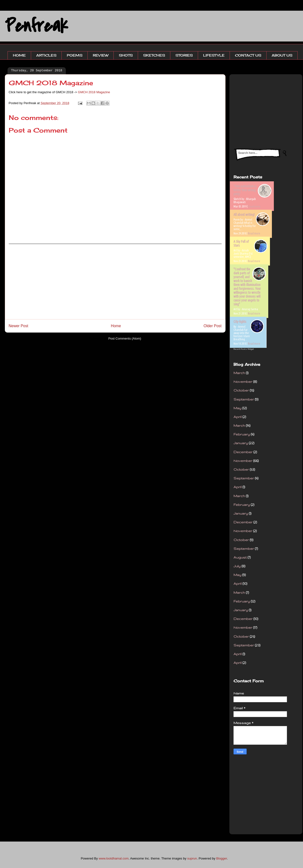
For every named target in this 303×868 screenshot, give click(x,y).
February (242, 434)
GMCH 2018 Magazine (94, 92)
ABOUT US (282, 55)
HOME (19, 55)
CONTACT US (248, 55)
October (241, 390)
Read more (254, 206)
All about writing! (244, 215)
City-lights (240, 322)
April (238, 417)
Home (116, 326)
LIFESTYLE (214, 55)
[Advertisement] (115, 282)
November (243, 382)
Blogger (222, 858)
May (237, 408)
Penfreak (36, 26)
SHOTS (126, 55)
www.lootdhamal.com (114, 858)
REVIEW (101, 55)
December (243, 452)
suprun (192, 858)
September (244, 399)
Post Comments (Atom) (125, 338)
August (240, 557)
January (241, 443)
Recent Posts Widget (244, 349)
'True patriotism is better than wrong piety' (245, 190)
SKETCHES (154, 55)
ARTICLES (46, 55)
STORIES (184, 55)
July (237, 566)
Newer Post (19, 326)
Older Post (213, 326)
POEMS (75, 55)
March (239, 373)
